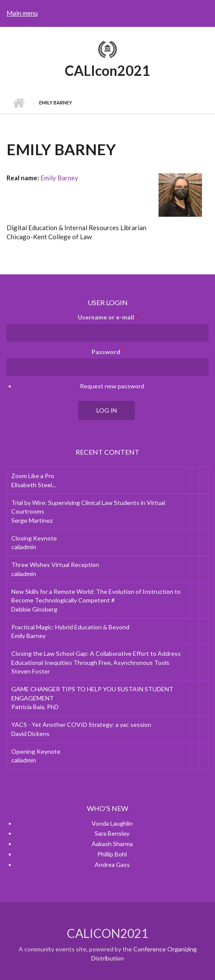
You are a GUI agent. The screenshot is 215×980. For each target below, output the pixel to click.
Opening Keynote (36, 751)
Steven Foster (31, 671)
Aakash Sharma (112, 844)
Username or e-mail (108, 317)
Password (108, 352)
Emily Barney (59, 178)
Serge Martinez (32, 520)
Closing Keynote (34, 538)
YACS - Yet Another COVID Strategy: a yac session (81, 724)
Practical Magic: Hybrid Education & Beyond (70, 627)
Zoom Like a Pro (33, 476)
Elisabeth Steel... (34, 485)
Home (18, 103)
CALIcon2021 (107, 70)
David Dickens (30, 734)
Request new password (112, 386)
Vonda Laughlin (112, 823)
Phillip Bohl (112, 854)
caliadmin (24, 547)
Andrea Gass (112, 864)
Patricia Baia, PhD (35, 707)
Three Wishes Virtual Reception (55, 565)
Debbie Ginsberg (34, 609)
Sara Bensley (112, 833)
